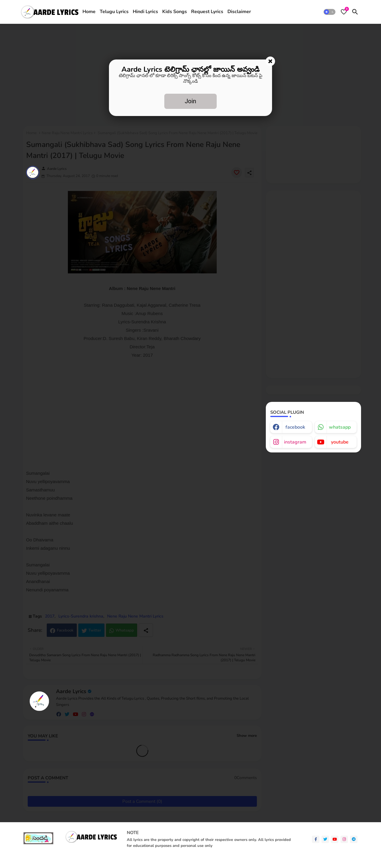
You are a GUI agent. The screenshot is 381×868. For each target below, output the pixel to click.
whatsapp (340, 427)
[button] (330, 12)
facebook (295, 427)
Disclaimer (239, 12)
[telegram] (354, 839)
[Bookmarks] (344, 12)
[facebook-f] (316, 839)
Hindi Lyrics (145, 12)
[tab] (89, 12)
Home (89, 12)
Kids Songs (175, 12)
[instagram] (344, 839)
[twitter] (325, 839)
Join (190, 101)
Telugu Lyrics (114, 12)
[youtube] (335, 839)
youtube (340, 442)
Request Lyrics (207, 12)
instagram (295, 442)
